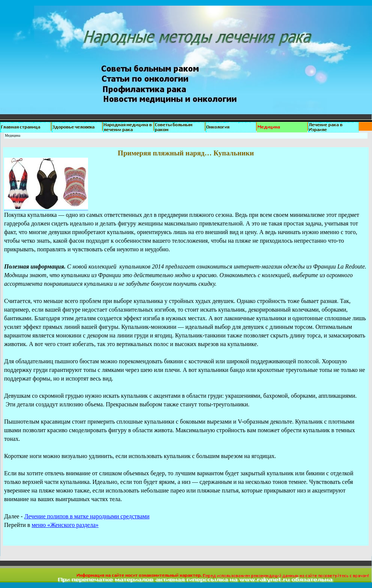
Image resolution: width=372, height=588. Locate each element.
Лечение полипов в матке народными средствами (87, 516)
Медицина (13, 136)
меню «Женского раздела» (65, 525)
